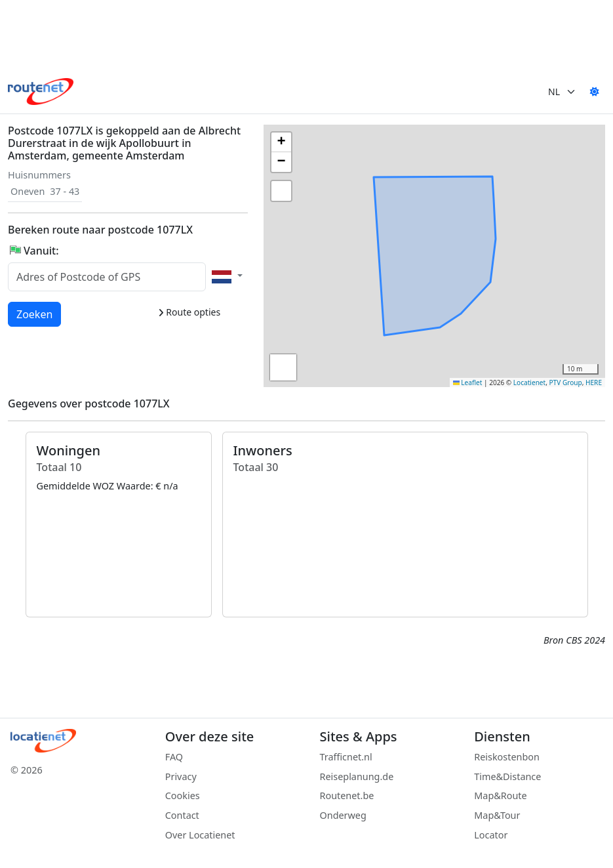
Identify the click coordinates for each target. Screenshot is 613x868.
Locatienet (529, 382)
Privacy (181, 776)
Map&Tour (497, 815)
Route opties (189, 312)
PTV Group (566, 382)
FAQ (174, 757)
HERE (594, 382)
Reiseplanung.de (357, 776)
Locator (491, 835)
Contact (182, 815)
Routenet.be (347, 796)
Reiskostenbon (507, 757)
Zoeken (35, 314)
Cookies (183, 796)
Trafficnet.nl (346, 757)
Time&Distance (507, 776)
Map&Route (500, 796)
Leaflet (468, 382)
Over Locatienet (200, 835)
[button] (377, 282)
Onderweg (343, 815)
